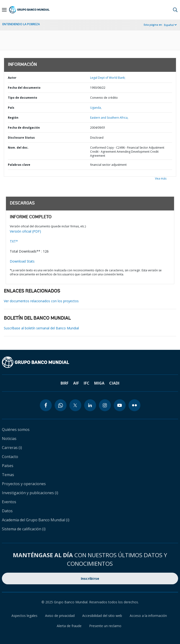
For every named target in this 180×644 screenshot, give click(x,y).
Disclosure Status (21, 138)
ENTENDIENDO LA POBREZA (21, 24)
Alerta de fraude (69, 626)
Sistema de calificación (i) (24, 529)
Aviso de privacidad (60, 616)
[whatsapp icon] (61, 405)
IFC (87, 383)
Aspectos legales (24, 616)
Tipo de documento (23, 98)
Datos (7, 511)
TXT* (14, 241)
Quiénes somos (16, 429)
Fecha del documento (24, 88)
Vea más (161, 178)
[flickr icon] (134, 405)
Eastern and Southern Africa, (109, 118)
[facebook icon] (46, 405)
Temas (8, 475)
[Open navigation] (4, 10)
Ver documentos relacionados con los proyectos (41, 301)
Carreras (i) (12, 448)
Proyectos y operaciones (24, 484)
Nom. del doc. (18, 148)
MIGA (99, 383)
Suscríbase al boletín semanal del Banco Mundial (41, 328)
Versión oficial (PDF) (25, 231)
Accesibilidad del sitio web (102, 616)
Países (8, 466)
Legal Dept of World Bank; (108, 78)
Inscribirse (90, 578)
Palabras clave (19, 165)
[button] (175, 10)
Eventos (9, 502)
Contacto (10, 457)
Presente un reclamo (105, 626)
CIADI (114, 383)
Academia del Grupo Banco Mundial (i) (36, 520)
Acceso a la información (148, 616)
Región (13, 118)
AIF (76, 383)
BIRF (64, 383)
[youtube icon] (120, 405)
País (11, 108)
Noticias (9, 439)
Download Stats (22, 261)
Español (169, 25)
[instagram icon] (105, 405)
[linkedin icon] (90, 405)
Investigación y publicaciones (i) (30, 493)
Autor (12, 78)
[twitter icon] (75, 405)
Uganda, (96, 108)
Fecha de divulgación (24, 128)
